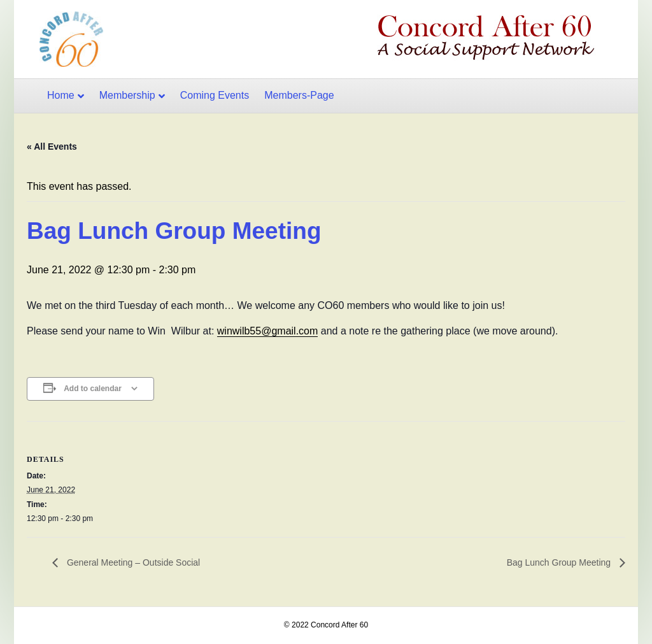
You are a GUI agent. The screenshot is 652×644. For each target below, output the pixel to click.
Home (61, 95)
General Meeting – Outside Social (132, 562)
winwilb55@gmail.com (268, 331)
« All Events (52, 147)
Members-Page (299, 95)
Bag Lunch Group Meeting (560, 562)
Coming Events (215, 95)
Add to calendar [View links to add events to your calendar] (93, 389)
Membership (127, 95)
